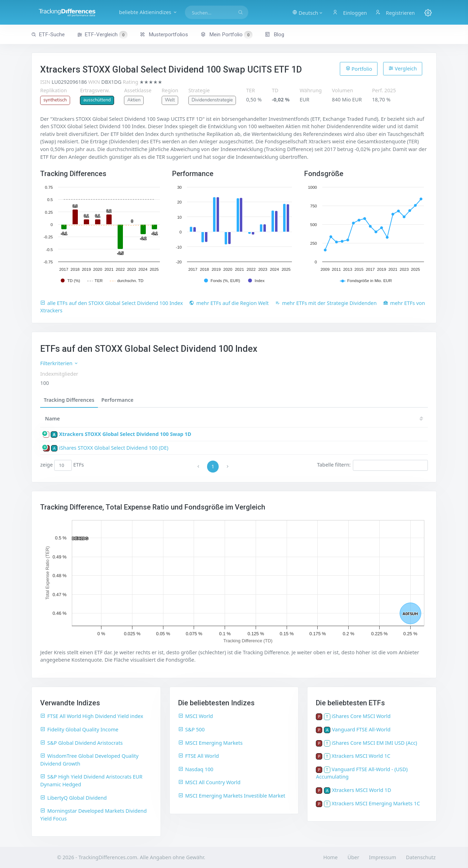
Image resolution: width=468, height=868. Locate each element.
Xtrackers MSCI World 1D (362, 790)
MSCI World (196, 716)
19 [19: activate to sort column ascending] (372, 419)
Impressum (383, 857)
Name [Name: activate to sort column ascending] (52, 419)
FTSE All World (199, 756)
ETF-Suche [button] (48, 35)
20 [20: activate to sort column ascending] (351, 419)
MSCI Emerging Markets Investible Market (232, 796)
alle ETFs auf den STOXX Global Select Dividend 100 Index (111, 303)
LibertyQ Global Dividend (73, 798)
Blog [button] (274, 35)
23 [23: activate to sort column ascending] (287, 419)
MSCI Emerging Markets (210, 743)
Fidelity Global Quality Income (79, 729)
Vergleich (403, 68)
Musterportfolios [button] (164, 35)
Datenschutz (421, 857)
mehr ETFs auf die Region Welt (229, 303)
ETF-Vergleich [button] (102, 35)
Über (353, 857)
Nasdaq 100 (196, 769)
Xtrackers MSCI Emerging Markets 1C (376, 803)
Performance (117, 400)
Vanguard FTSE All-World (361, 729)
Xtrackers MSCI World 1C (361, 756)
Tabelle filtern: (372, 465)
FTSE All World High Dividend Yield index (92, 716)
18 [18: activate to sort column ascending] (393, 419)
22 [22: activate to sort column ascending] (308, 419)
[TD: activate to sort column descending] (226, 419)
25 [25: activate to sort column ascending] (245, 419)
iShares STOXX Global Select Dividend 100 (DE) (114, 448)
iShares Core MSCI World (361, 716)
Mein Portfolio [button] (226, 35)
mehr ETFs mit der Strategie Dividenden (326, 303)
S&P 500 (192, 729)
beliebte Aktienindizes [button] (148, 12)
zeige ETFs (62, 465)
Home (330, 857)
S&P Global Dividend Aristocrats (81, 743)
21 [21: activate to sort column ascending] (330, 419)
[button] (308, 12)
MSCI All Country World (209, 782)
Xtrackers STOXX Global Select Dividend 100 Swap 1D (125, 434)
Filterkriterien (59, 363)
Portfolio (359, 69)
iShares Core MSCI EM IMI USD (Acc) (375, 743)
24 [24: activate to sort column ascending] (266, 419)
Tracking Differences (69, 400)
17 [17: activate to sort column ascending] (414, 419)
